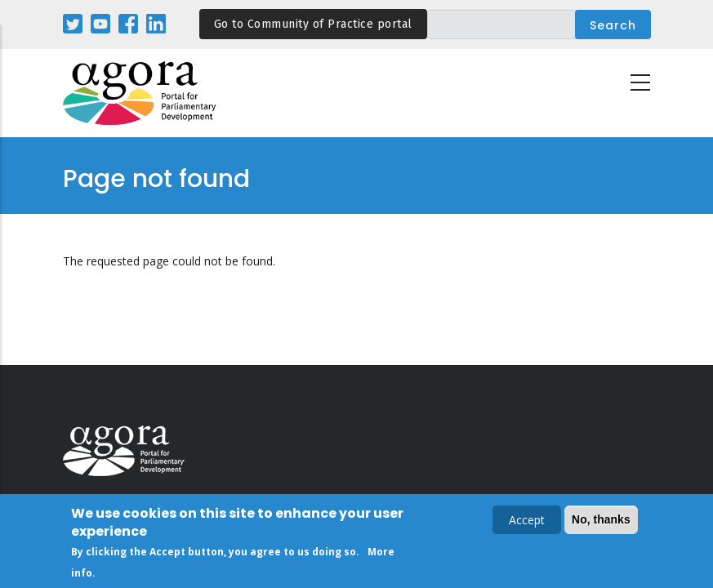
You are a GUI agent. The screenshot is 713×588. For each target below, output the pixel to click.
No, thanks (601, 522)
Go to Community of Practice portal (313, 24)
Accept (527, 522)
